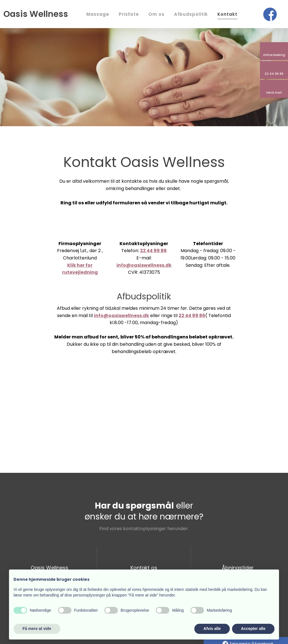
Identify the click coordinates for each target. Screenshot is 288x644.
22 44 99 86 (153, 251)
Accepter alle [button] (253, 629)
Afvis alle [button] (212, 629)
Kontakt (227, 14)
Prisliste (129, 14)
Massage (98, 14)
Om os (157, 14)
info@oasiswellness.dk (144, 265)
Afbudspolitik (191, 14)
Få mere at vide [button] (37, 629)
